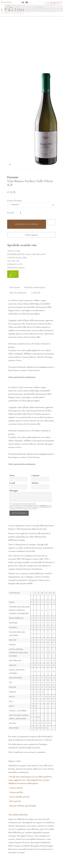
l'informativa (44, 505)
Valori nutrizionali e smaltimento (22, 377)
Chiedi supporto (31, 235)
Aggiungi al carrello (27, 224)
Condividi (36, 293)
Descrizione (15, 287)
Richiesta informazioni (35, 287)
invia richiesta (19, 513)
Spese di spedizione (18, 293)
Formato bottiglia (14, 200)
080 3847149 (6, 2)
